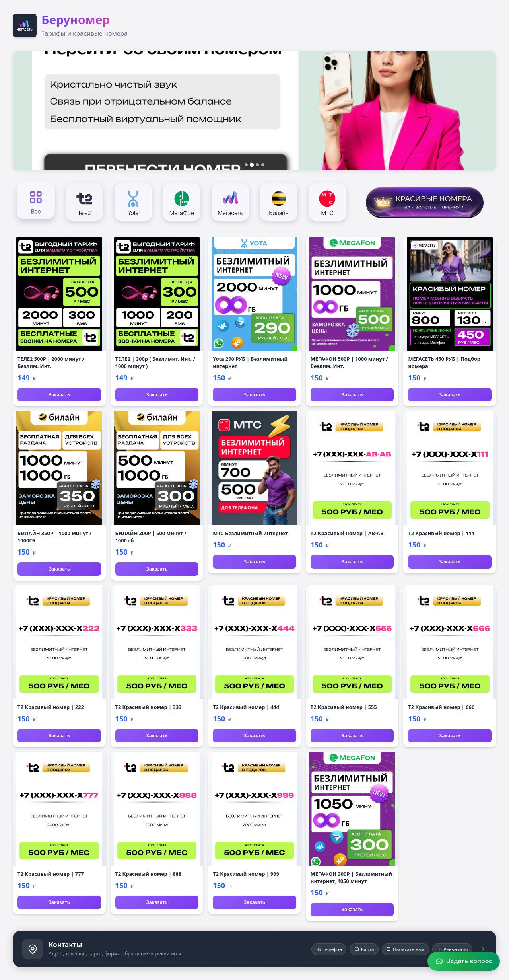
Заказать (59, 395)
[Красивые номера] (424, 201)
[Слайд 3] (257, 165)
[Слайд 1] (246, 165)
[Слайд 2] (252, 165)
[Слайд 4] (263, 165)
